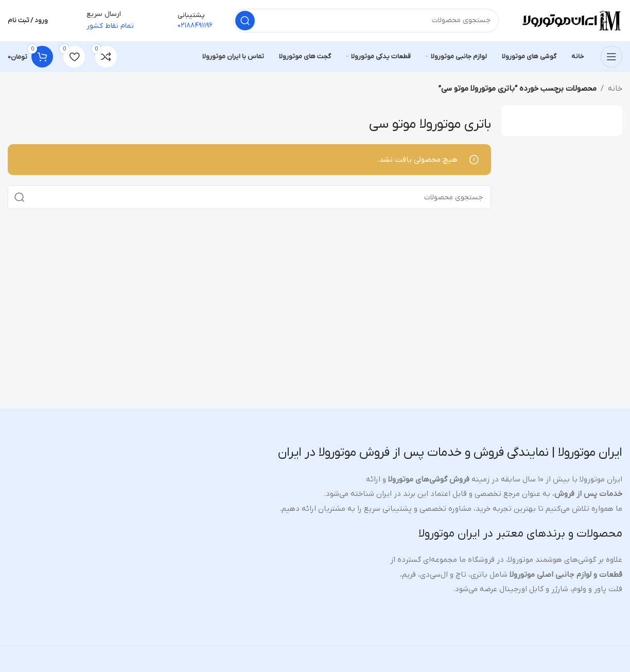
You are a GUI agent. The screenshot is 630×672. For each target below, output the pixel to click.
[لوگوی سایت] (571, 20)
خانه (615, 89)
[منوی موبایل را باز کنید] (611, 57)
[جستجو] (366, 21)
